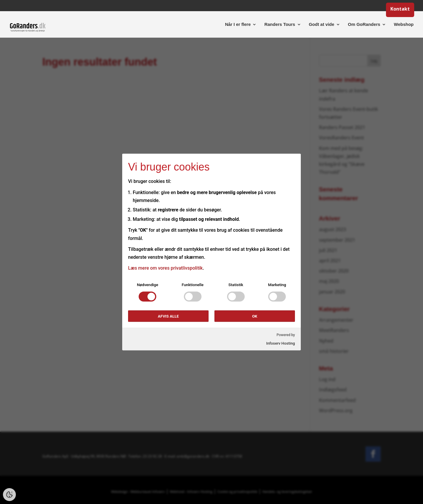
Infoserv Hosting (281, 343)
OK (255, 316)
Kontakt (400, 10)
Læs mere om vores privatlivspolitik (165, 268)
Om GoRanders (364, 25)
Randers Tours (280, 25)
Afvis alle (168, 316)
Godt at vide (322, 25)
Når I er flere (238, 25)
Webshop (404, 25)
